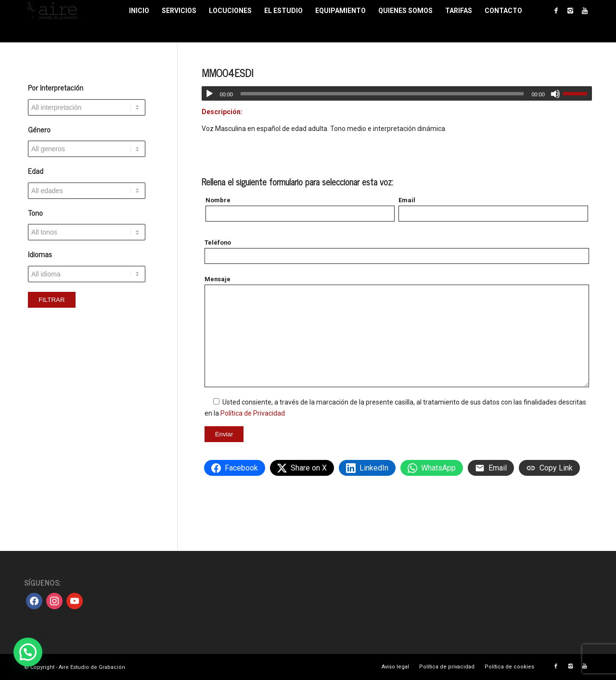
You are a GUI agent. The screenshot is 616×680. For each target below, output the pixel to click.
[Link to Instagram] (570, 11)
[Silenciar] (555, 94)
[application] (397, 93)
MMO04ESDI (227, 73)
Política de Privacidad (253, 413)
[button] (28, 652)
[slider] (382, 94)
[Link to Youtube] (585, 11)
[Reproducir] (209, 94)
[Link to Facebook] (556, 11)
